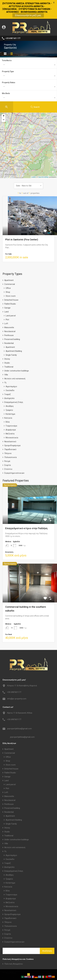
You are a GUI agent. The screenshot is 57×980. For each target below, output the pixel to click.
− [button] (4, 106)
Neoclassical (10, 317)
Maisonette (9, 313)
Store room (11, 282)
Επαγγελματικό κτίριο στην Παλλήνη (26, 514)
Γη (5, 368)
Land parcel (11, 302)
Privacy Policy (10, 963)
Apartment (9, 266)
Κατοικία (8, 404)
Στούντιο (8, 455)
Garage (7, 294)
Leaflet (33, 163)
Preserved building (12, 325)
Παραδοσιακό (10, 435)
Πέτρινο (8, 439)
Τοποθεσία (7, 46)
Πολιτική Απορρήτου (14, 950)
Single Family (11, 341)
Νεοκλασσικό (10, 428)
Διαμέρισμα (11, 416)
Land (6, 298)
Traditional (9, 353)
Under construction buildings (17, 357)
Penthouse (9, 321)
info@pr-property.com (17, 685)
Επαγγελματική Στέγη (14, 388)
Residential (9, 329)
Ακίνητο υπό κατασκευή (15, 365)
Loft (6, 309)
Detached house (11, 286)
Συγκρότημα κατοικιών (14, 459)
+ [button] (4, 102)
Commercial (10, 270)
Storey (7, 345)
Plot (7, 306)
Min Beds (6, 79)
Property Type (8, 57)
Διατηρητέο (9, 384)
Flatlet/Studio (10, 290)
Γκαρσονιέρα (11, 412)
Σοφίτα (8, 451)
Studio (7, 349)
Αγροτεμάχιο (11, 372)
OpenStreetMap (43, 163)
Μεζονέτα (10, 420)
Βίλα (8, 408)
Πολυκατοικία (10, 443)
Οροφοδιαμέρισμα (12, 431)
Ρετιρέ (7, 447)
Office (8, 274)
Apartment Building (14, 337)
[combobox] (28, 51)
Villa (6, 361)
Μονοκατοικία (12, 424)
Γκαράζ (8, 380)
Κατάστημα (10, 400)
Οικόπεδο (10, 376)
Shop (8, 278)
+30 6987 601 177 (13, 24)
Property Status (9, 68)
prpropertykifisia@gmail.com (19, 714)
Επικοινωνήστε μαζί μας (28, 15)
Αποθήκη (10, 392)
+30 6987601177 (14, 678)
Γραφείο (9, 396)
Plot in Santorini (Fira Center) (22, 225)
